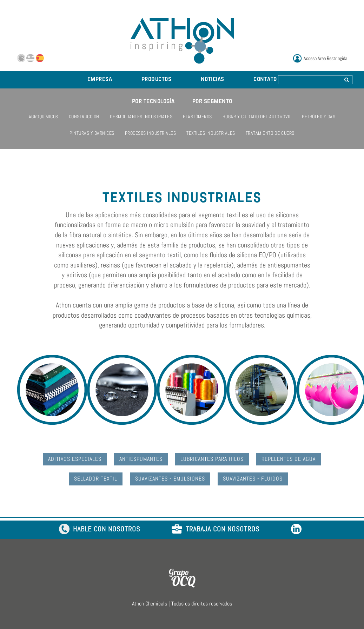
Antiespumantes (141, 459)
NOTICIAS (213, 80)
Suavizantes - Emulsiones (170, 479)
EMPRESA (100, 80)
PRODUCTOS (157, 80)
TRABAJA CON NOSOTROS (216, 529)
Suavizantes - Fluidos (253, 479)
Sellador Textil (96, 479)
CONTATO (265, 80)
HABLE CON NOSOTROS (100, 529)
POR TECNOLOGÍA (153, 102)
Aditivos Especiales (75, 459)
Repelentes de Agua (289, 459)
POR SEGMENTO (212, 102)
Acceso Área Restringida (325, 58)
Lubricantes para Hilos (212, 459)
